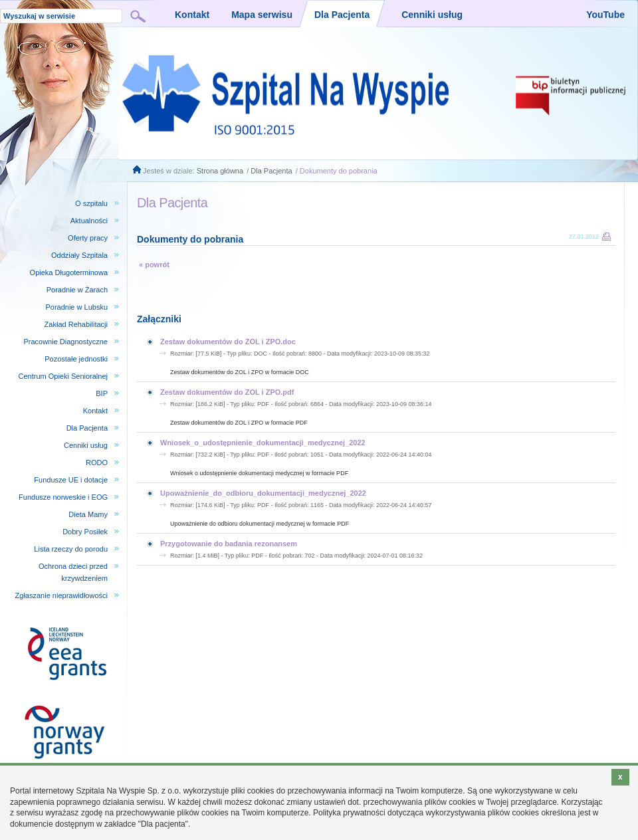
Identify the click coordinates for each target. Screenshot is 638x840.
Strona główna (220, 171)
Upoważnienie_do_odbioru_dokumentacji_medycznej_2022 (263, 493)
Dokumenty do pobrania (339, 171)
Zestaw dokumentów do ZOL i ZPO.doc (228, 342)
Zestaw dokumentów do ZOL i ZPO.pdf (227, 392)
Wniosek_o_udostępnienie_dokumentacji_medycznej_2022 (263, 443)
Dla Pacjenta (271, 171)
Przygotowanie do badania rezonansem (229, 544)
